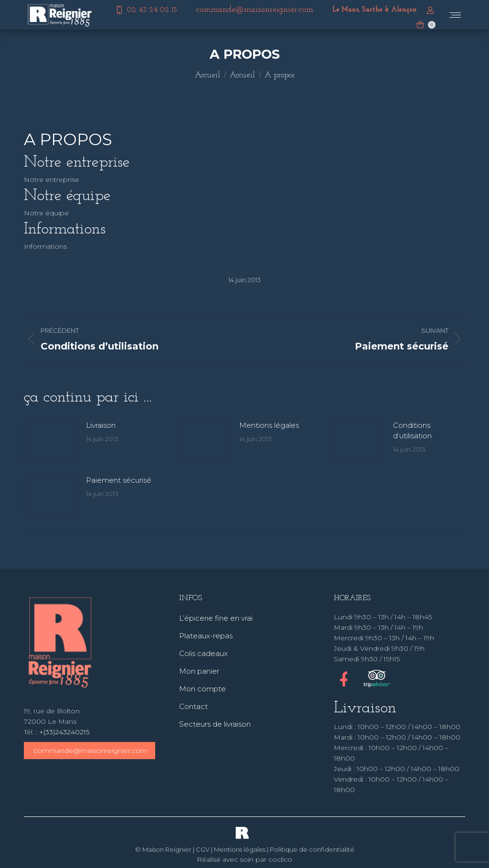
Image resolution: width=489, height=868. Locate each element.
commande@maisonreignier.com (90, 751)
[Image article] (50, 442)
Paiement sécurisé (119, 480)
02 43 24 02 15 (146, 10)
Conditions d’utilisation (412, 430)
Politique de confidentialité (312, 849)
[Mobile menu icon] (455, 15)
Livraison (101, 425)
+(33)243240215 (64, 732)
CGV (203, 849)
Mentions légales (269, 425)
